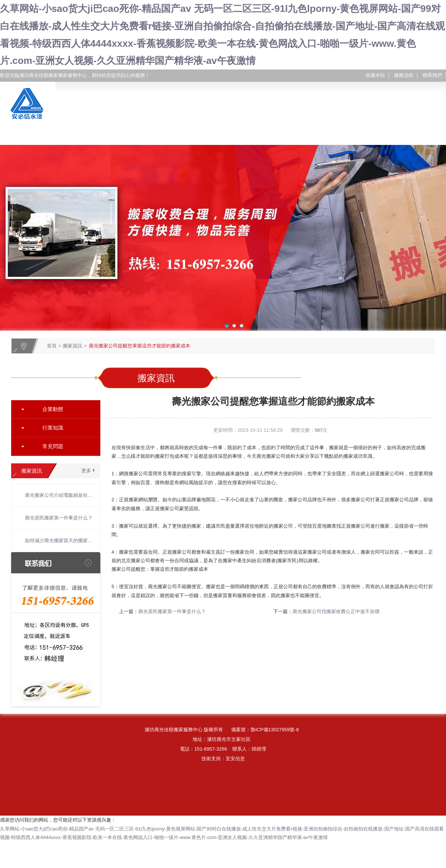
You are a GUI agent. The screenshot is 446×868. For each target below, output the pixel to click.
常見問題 (53, 446)
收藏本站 (375, 75)
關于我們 (84, 135)
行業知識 (53, 428)
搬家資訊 (307, 135)
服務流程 (404, 75)
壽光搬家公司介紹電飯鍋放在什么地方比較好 (59, 495)
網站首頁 (10, 135)
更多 (86, 471)
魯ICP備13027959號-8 (275, 730)
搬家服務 (158, 135)
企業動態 (53, 409)
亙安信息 (235, 759)
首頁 (52, 346)
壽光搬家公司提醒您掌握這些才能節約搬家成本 (140, 346)
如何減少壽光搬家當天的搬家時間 (59, 540)
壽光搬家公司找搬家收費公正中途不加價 (336, 611)
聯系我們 (432, 75)
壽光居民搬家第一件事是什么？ (59, 518)
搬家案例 (233, 135)
